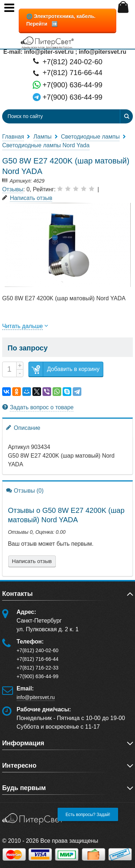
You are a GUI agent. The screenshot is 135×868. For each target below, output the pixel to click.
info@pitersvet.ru (36, 697)
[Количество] (9, 369)
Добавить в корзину (64, 369)
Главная (13, 137)
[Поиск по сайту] (48, 116)
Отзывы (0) (25, 490)
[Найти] (126, 116)
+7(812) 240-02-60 (68, 61)
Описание (23, 428)
